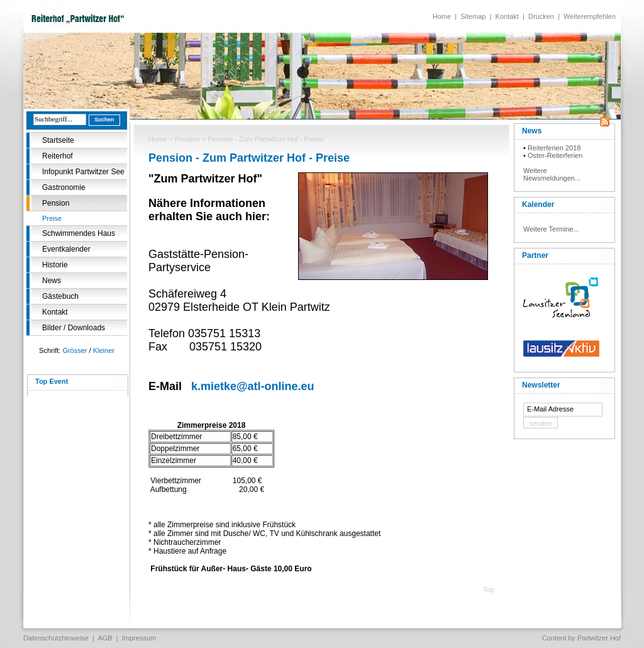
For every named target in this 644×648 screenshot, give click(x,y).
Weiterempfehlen (590, 16)
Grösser (75, 350)
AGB (105, 638)
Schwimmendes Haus (79, 233)
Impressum (139, 638)
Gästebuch (60, 296)
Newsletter (541, 385)
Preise (52, 218)
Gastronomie (64, 187)
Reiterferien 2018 (554, 148)
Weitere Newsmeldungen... (552, 174)
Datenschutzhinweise (56, 638)
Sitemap (473, 16)
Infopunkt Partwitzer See (83, 172)
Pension (56, 203)
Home (442, 16)
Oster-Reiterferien (555, 155)
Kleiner (104, 350)
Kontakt (507, 16)
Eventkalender (66, 249)
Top (489, 589)
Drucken (541, 16)
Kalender (538, 204)
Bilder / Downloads (74, 328)
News (52, 281)
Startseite (58, 140)
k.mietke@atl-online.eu (253, 386)
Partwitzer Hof (599, 638)
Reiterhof (58, 156)
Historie (55, 265)
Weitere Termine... (551, 229)
